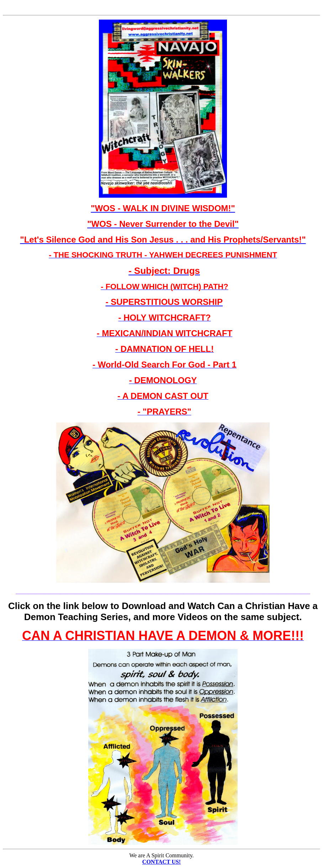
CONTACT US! (161, 862)
